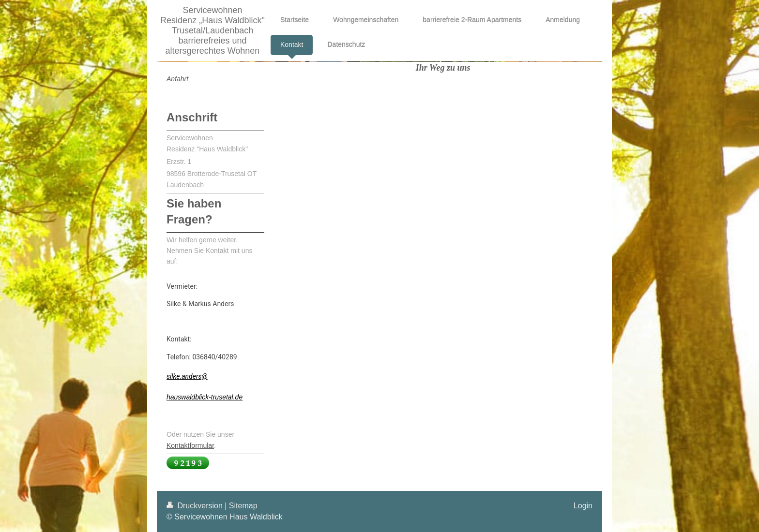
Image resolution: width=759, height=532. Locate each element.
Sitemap (243, 506)
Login (583, 506)
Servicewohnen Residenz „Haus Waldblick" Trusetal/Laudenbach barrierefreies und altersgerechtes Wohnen (213, 30)
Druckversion (196, 506)
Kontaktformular (190, 445)
